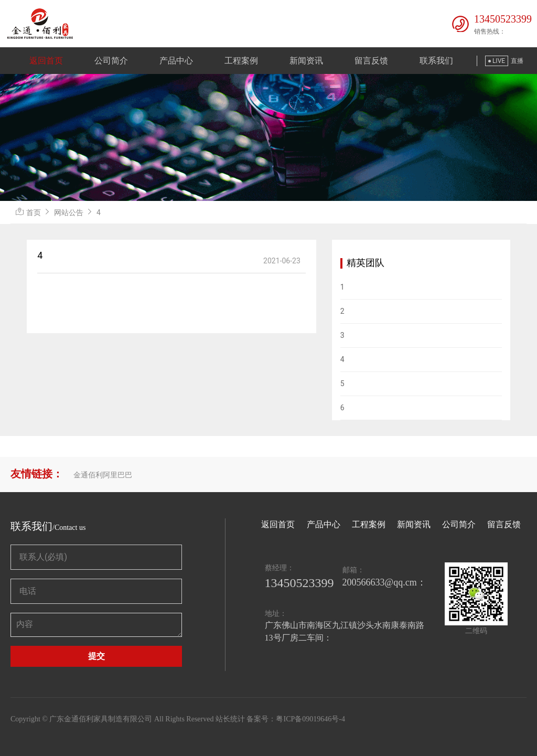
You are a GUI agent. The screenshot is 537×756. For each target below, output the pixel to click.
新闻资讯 (306, 61)
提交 (96, 656)
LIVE (497, 61)
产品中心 (176, 61)
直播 (517, 61)
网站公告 (69, 212)
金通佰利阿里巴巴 (103, 475)
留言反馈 (371, 61)
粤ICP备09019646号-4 (310, 719)
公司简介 (111, 61)
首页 (34, 212)
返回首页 (46, 61)
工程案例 (241, 61)
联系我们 (436, 61)
